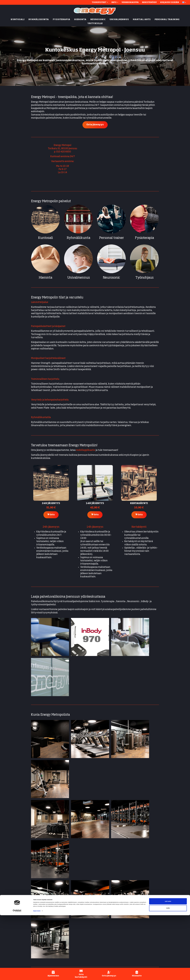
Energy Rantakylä (41, 819)
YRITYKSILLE (95, 24)
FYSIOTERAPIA (61, 20)
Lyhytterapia (104, 946)
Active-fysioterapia (107, 943)
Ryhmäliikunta (79, 238)
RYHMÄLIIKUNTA (39, 20)
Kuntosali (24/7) (105, 911)
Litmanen (65, 932)
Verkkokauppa (130, 2)
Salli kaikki (168, 966)
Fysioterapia (144, 238)
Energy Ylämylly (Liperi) (44, 824)
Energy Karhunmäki (42, 815)
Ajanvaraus (141, 921)
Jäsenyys (139, 917)
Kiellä (168, 973)
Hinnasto (140, 927)
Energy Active (104, 927)
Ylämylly (68, 937)
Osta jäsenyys (95, 125)
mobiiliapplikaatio (86, 450)
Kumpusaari (66, 929)
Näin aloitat (141, 914)
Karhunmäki (66, 914)
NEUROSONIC (98, 20)
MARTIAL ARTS (142, 20)
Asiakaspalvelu (143, 933)
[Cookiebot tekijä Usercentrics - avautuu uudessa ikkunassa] (17, 976)
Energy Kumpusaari (41, 836)
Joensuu (64, 911)
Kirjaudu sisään (170, 2)
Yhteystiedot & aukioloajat (149, 911)
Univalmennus (79, 278)
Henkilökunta (142, 930)
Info (115, 2)
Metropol (64, 917)
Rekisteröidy (149, 2)
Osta (51, 515)
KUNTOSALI (18, 20)
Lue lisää (83, 868)
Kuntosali (46, 238)
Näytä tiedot (37, 976)
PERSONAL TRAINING (167, 20)
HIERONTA (80, 20)
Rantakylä (65, 921)
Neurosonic (111, 278)
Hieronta (46, 278)
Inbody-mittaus (105, 940)
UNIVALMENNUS (119, 20)
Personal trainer (112, 238)
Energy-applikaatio (145, 924)
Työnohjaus (144, 278)
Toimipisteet (100, 2)
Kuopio (64, 926)
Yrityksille (103, 950)
